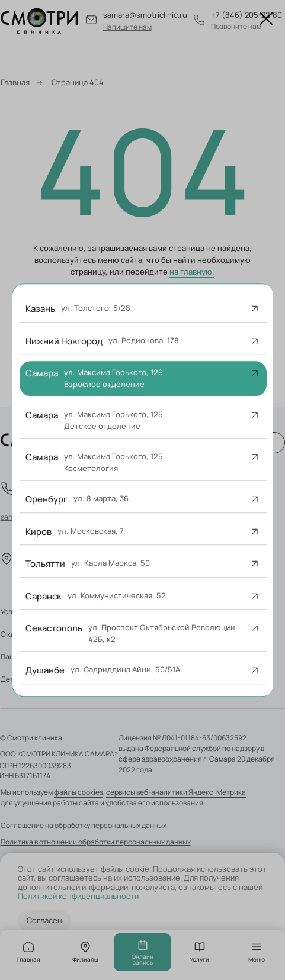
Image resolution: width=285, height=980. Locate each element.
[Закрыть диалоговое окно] (266, 19)
